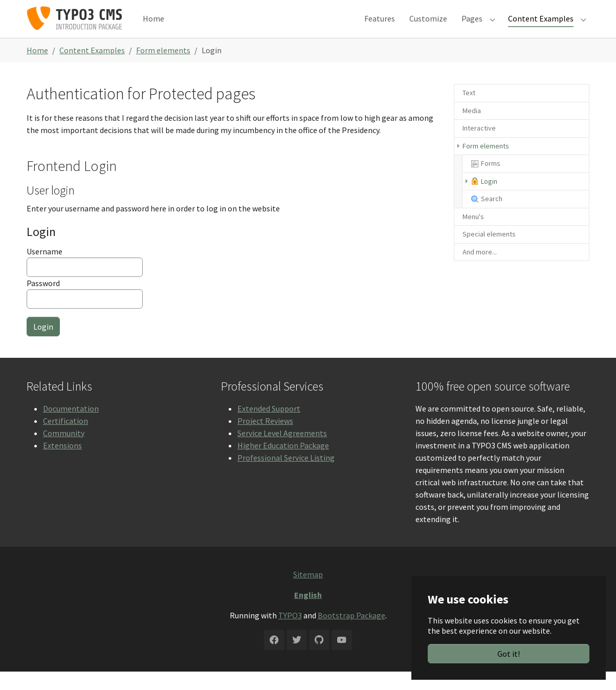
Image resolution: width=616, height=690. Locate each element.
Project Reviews (265, 439)
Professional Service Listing (286, 476)
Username (85, 280)
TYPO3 (290, 634)
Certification (65, 439)
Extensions (62, 464)
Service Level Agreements (282, 451)
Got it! (509, 654)
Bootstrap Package (351, 634)
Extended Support (269, 427)
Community (64, 451)
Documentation (71, 427)
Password (85, 312)
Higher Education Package (283, 464)
